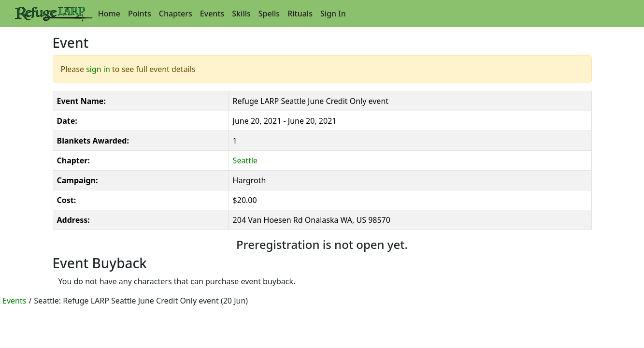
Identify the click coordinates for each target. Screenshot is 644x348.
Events (212, 14)
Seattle (245, 160)
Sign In (333, 14)
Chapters (176, 14)
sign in (98, 69)
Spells (269, 14)
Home (109, 14)
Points (140, 14)
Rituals (300, 14)
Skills (241, 14)
